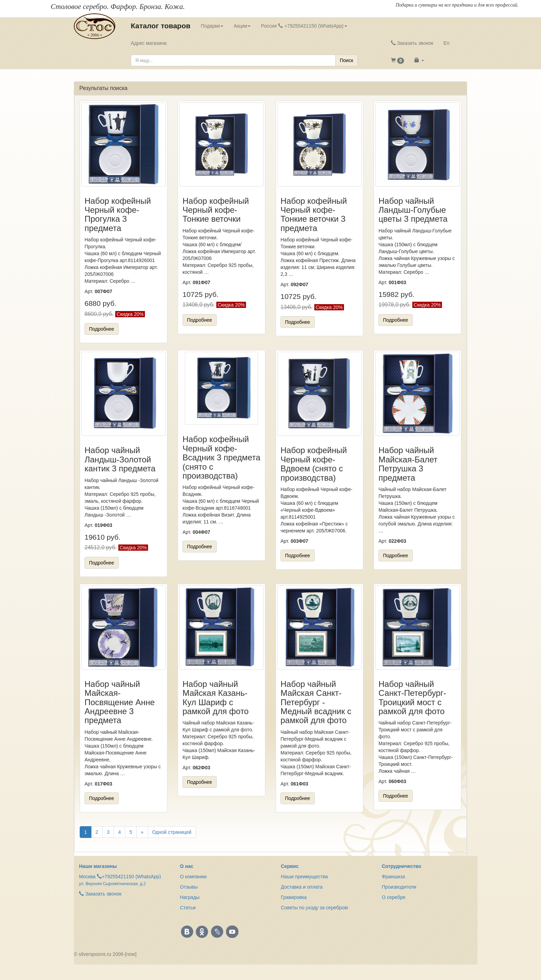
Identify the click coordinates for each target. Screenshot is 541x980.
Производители (399, 887)
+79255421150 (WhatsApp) (131, 877)
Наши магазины (98, 866)
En (447, 43)
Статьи (188, 908)
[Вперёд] (142, 832)
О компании (193, 877)
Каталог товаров (161, 26)
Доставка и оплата (302, 887)
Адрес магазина (149, 43)
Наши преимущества (304, 877)
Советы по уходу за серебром (314, 908)
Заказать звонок (412, 43)
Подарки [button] (212, 26)
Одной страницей (172, 832)
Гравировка (294, 897)
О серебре (394, 897)
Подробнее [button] (102, 329)
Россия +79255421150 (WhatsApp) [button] (304, 26)
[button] (398, 60)
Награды (190, 897)
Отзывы (189, 887)
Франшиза (394, 877)
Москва (87, 877)
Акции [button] (242, 26)
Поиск (347, 60)
